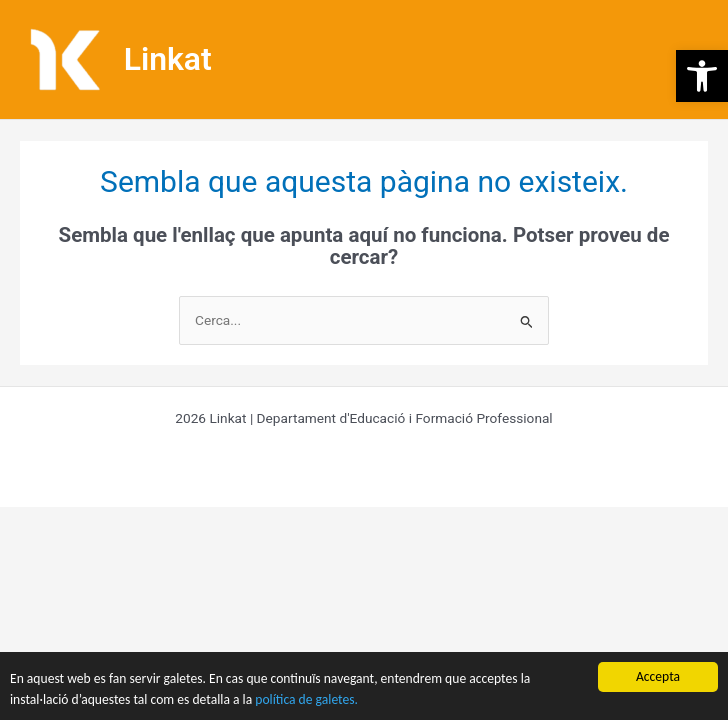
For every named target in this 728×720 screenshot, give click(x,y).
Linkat (168, 59)
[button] (702, 76)
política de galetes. (306, 699)
